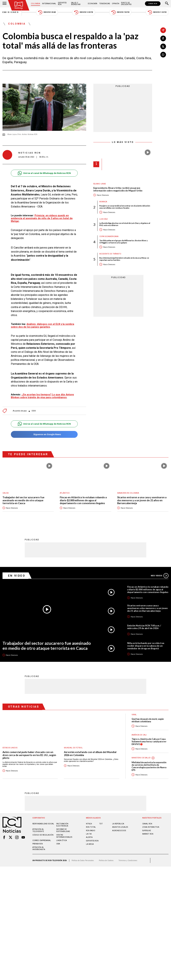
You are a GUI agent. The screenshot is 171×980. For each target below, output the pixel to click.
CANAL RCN (153, 4)
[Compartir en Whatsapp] (163, 55)
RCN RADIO (91, 831)
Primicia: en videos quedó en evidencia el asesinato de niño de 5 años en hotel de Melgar (42, 218)
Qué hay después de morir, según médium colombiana (148, 720)
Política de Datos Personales (83, 860)
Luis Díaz (104, 219)
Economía (93, 4)
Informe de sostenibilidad (63, 830)
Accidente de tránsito (110, 254)
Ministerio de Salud (141, 758)
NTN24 (89, 824)
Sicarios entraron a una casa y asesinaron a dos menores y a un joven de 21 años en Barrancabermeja (142, 500)
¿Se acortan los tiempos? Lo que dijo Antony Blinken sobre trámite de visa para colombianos (42, 396)
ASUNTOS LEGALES (120, 827)
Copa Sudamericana (109, 236)
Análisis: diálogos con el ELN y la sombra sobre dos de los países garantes (42, 325)
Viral (134, 715)
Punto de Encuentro (126, 4)
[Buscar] (167, 4)
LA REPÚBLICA (118, 824)
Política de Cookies (106, 860)
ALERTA (89, 837)
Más (160, 576)
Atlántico (65, 493)
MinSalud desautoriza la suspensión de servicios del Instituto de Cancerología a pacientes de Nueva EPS (149, 766)
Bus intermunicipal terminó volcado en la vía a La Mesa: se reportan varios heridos (124, 259)
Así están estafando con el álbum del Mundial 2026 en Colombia (90, 754)
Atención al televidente (38, 830)
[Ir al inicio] (19, 5)
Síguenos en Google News (44, 434)
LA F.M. (89, 834)
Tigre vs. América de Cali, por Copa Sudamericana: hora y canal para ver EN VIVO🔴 (149, 742)
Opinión (116, 4)
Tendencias (105, 4)
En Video (17, 576)
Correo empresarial (42, 840)
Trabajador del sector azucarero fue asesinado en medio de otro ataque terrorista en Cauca (23, 500)
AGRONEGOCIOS (119, 831)
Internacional (49, 4)
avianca (103, 202)
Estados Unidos (10, 748)
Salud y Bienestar (76, 4)
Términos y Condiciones (128, 860)
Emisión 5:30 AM (47, 12)
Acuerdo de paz (20, 411)
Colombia (35, 4)
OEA (34, 411)
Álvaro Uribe (100, 184)
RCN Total (91, 827)
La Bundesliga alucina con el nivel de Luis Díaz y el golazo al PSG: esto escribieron (125, 224)
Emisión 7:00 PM (120, 12)
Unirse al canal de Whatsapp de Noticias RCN (44, 173)
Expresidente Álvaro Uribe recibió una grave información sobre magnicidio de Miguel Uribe (118, 189)
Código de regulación (43, 835)
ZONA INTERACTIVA (151, 827)
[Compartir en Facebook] (163, 38)
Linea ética (62, 840)
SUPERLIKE (147, 831)
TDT (101, 824)
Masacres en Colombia (128, 493)
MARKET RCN (148, 834)
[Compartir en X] (163, 46)
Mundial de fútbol (73, 748)
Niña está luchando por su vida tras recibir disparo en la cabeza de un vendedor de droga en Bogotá (146, 646)
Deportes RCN (62, 4)
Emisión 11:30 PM (157, 12)
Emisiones (11, 12)
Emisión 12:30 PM (83, 12)
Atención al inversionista (39, 848)
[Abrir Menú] (5, 4)
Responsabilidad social (43, 824)
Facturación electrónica (62, 825)
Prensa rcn (38, 844)
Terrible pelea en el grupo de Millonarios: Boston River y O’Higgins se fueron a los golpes (123, 242)
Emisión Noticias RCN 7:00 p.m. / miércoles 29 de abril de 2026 (144, 627)
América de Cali (139, 735)
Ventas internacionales (64, 836)
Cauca (6, 493)
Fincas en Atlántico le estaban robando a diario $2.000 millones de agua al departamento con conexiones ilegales (83, 500)
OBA (58, 844)
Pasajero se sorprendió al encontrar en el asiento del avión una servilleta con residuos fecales (125, 207)
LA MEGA (90, 844)
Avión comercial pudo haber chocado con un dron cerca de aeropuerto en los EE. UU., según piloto (29, 755)
